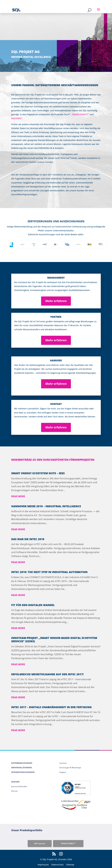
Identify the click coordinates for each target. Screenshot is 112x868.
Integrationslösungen (23, 772)
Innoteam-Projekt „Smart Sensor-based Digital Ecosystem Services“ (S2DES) (54, 640)
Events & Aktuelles (19, 786)
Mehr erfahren (56, 301)
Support (63, 772)
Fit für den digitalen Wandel (33, 605)
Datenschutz (57, 865)
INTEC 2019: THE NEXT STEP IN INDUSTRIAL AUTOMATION (49, 572)
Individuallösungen (22, 768)
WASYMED (17, 118)
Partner (14, 791)
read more (18, 496)
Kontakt (15, 782)
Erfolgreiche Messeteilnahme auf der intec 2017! (47, 674)
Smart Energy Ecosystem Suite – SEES (38, 473)
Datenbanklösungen (22, 763)
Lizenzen (63, 763)
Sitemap (70, 865)
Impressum (43, 865)
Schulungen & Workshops (70, 768)
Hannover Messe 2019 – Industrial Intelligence (46, 506)
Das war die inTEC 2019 (28, 539)
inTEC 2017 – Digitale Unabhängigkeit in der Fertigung (51, 707)
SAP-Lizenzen (40, 843)
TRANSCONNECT (80, 114)
